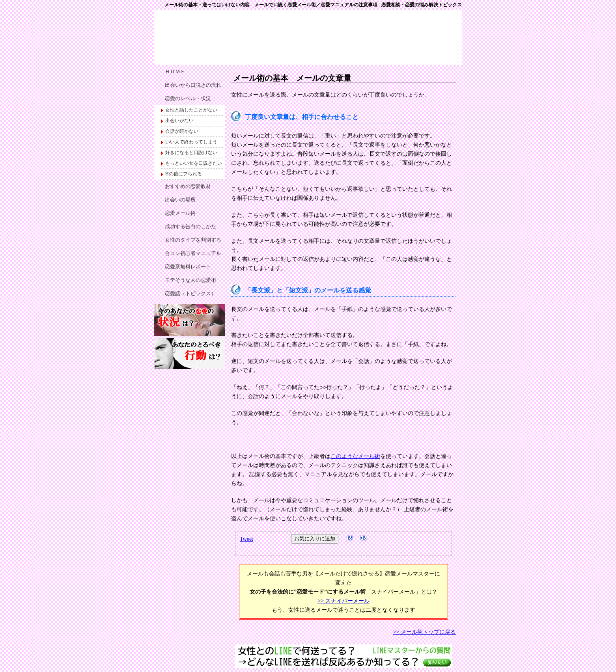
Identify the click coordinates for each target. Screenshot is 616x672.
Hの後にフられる (184, 174)
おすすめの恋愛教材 (188, 186)
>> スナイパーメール (343, 601)
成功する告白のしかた (190, 226)
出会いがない (179, 121)
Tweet (246, 539)
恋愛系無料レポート (188, 267)
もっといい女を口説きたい (194, 163)
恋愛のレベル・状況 (188, 98)
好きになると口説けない (191, 153)
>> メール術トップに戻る (425, 632)
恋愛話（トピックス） (190, 293)
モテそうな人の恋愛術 (190, 280)
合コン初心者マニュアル (193, 253)
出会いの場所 (180, 200)
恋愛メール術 (180, 213)
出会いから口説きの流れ (193, 85)
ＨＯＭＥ (175, 72)
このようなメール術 (355, 456)
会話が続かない (182, 131)
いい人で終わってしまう (191, 142)
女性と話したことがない (191, 110)
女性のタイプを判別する (193, 240)
